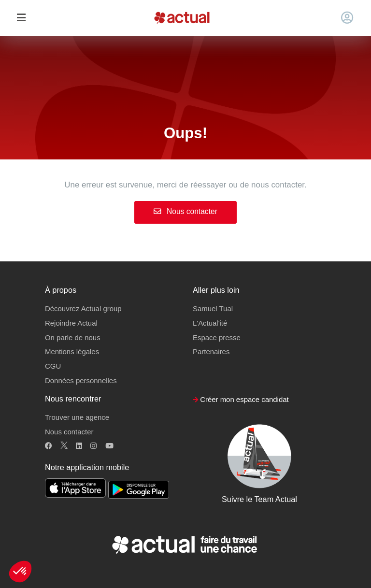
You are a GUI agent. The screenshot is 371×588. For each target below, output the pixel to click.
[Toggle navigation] (21, 18)
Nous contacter (185, 211)
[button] (20, 572)
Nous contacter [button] (69, 432)
